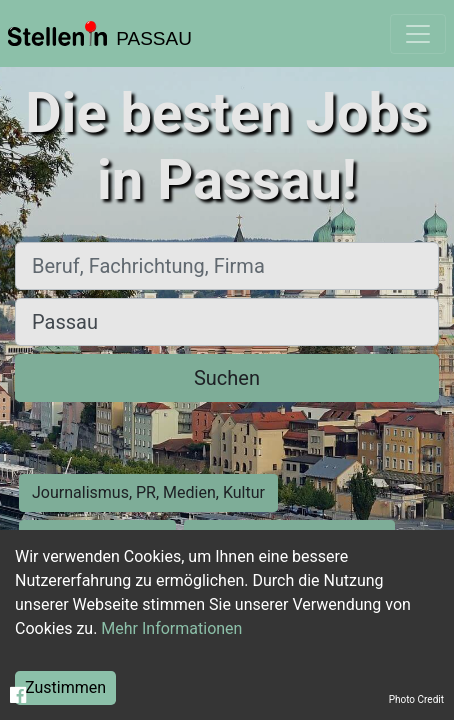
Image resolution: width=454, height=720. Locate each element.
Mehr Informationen (171, 628)
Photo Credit (416, 699)
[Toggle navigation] (418, 34)
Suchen (227, 378)
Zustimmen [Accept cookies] (65, 687)
